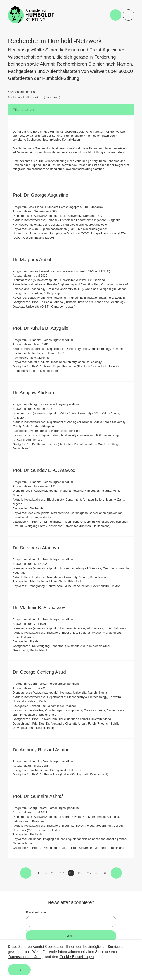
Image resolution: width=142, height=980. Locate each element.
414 (62, 874)
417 (89, 874)
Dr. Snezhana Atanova (39, 548)
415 (71, 874)
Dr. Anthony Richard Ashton (44, 750)
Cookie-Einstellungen (77, 957)
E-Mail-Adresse (36, 912)
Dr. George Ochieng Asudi (43, 672)
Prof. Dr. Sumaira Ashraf (41, 796)
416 (80, 874)
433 (104, 874)
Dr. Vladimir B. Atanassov (42, 607)
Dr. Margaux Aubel (35, 259)
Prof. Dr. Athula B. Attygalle (44, 328)
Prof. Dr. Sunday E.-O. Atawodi (48, 470)
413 (53, 874)
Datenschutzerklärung (26, 957)
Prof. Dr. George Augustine (43, 195)
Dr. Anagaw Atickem (36, 392)
